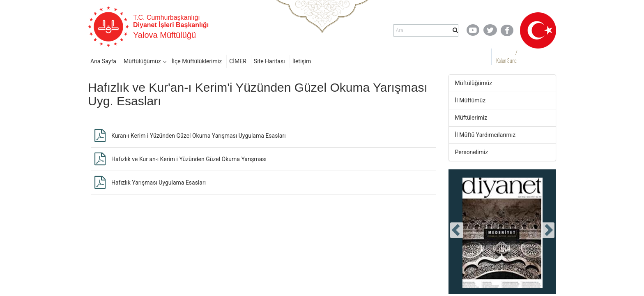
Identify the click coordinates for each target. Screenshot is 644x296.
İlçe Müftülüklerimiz (197, 61)
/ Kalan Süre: (507, 57)
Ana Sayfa (103, 61)
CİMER (238, 61)
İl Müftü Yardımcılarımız (485, 135)
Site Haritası (269, 61)
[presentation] (457, 230)
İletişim (302, 61)
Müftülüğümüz (142, 61)
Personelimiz (472, 152)
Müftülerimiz (471, 118)
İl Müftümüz (470, 100)
